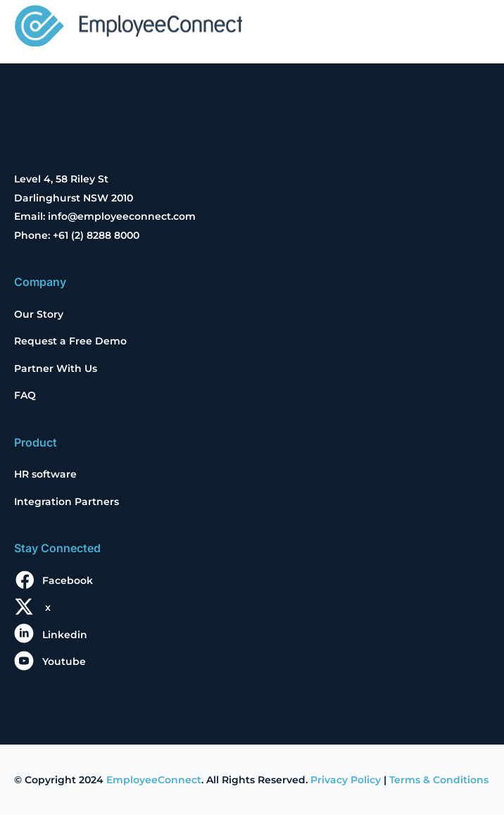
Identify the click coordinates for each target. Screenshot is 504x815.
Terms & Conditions (439, 780)
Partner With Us (56, 368)
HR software (45, 474)
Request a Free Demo (70, 341)
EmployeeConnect (154, 780)
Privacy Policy (346, 780)
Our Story (39, 314)
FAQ (25, 395)
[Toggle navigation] (470, 27)
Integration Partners (67, 502)
